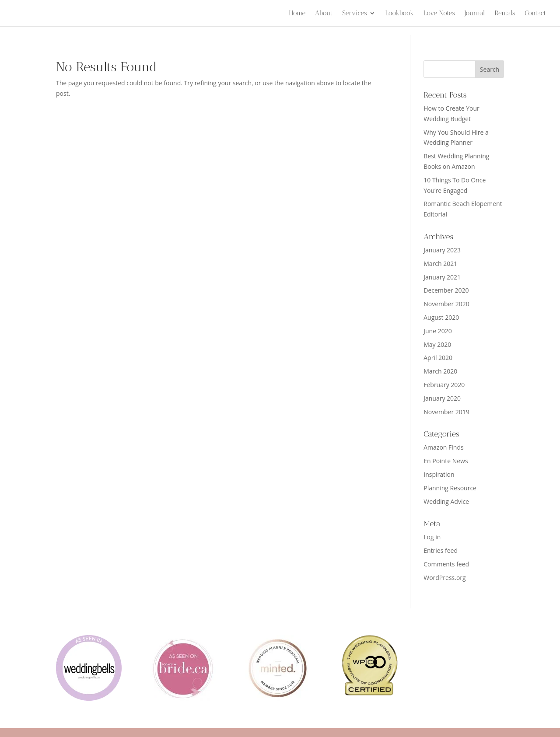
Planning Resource (450, 488)
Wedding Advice (446, 501)
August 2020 (441, 317)
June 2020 (437, 331)
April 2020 (438, 358)
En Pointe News (446, 461)
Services (355, 14)
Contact (535, 14)
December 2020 (446, 290)
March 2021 (440, 264)
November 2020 (446, 304)
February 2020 (444, 385)
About (324, 14)
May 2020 (437, 344)
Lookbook (399, 14)
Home (297, 14)
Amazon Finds (443, 447)
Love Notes (439, 14)
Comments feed (446, 564)
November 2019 (446, 412)
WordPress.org (444, 578)
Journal (475, 14)
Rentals (505, 14)
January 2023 (442, 250)
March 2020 (440, 371)
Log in (432, 537)
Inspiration (439, 474)
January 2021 (442, 277)
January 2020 (442, 398)
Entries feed (441, 550)
